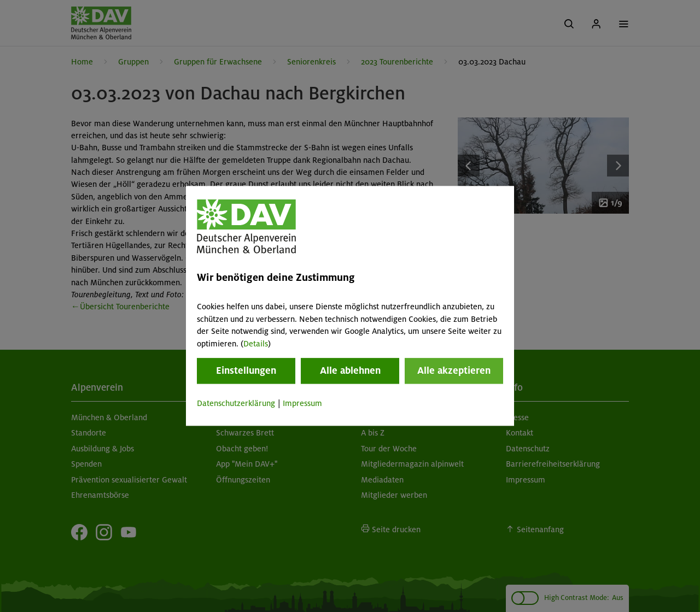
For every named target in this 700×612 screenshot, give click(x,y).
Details (256, 344)
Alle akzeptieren (454, 370)
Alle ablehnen (350, 370)
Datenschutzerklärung (236, 403)
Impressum (302, 403)
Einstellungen (246, 370)
